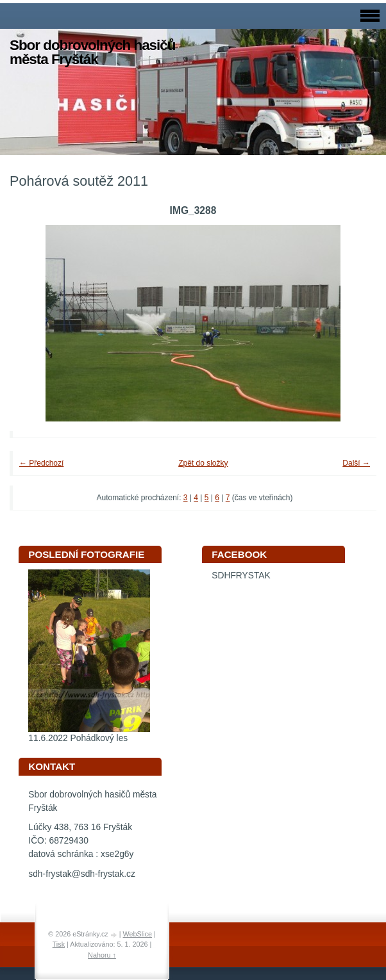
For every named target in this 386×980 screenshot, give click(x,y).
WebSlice (138, 934)
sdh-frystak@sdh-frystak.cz (82, 874)
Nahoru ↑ (102, 955)
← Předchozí (41, 463)
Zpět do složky (203, 463)
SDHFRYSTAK (241, 576)
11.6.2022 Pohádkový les (78, 738)
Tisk (59, 944)
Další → (356, 463)
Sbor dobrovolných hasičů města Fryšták (92, 52)
